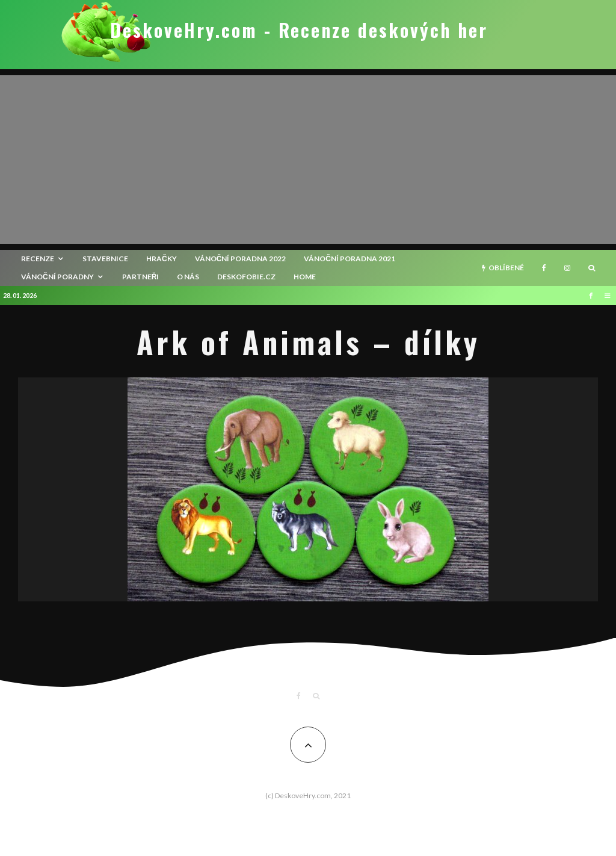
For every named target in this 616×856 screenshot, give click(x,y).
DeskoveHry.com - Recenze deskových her (299, 30)
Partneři (141, 277)
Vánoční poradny (57, 277)
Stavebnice (105, 259)
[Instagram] (567, 268)
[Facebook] (544, 268)
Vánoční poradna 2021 (350, 259)
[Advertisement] (308, 160)
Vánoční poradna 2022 (241, 259)
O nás (188, 277)
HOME (305, 277)
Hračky (162, 259)
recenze (38, 259)
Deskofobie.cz (246, 277)
